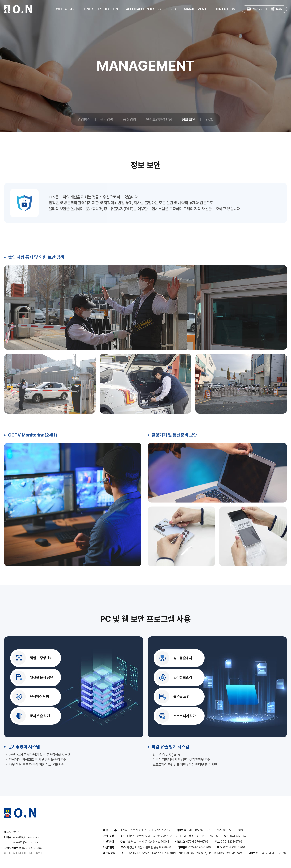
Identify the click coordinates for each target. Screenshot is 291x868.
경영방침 (84, 119)
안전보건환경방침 (159, 119)
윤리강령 (107, 119)
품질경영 (130, 119)
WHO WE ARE (66, 9)
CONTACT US (225, 9)
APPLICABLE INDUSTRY (144, 9)
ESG (173, 9)
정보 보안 (189, 119)
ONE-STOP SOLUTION (101, 9)
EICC (210, 119)
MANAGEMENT (195, 9)
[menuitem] (276, 9)
